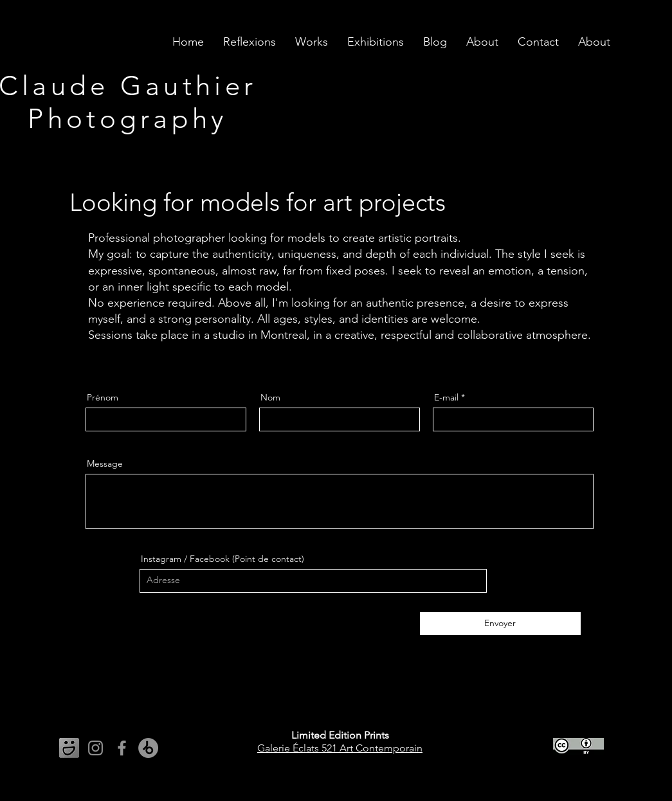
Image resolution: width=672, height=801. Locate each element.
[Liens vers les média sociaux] (69, 748)
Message (105, 464)
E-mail (446, 397)
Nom (270, 397)
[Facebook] (122, 748)
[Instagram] (95, 748)
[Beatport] (148, 748)
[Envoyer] (500, 624)
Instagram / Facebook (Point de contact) (222, 559)
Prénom (103, 397)
